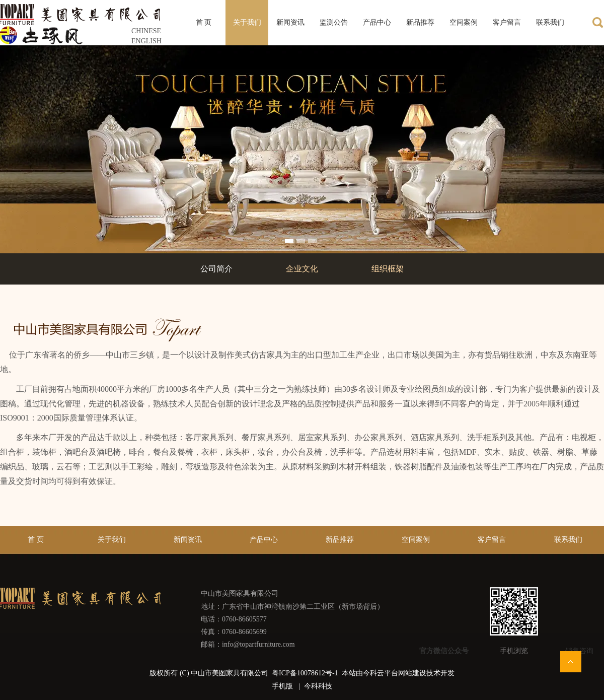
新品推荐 (340, 540)
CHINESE (146, 31)
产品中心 (264, 540)
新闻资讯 (188, 540)
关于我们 (112, 540)
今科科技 (318, 686)
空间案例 (416, 540)
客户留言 (492, 540)
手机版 (282, 686)
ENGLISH (146, 41)
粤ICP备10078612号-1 (306, 673)
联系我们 (568, 540)
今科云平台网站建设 (395, 673)
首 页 (36, 540)
